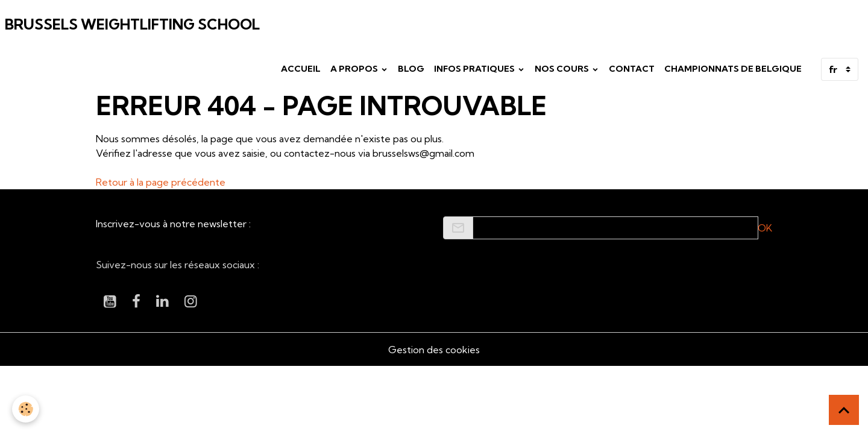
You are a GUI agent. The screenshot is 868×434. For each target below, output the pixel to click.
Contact (632, 69)
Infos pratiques (475, 69)
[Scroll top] (844, 410)
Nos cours (563, 69)
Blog (411, 69)
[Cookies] (26, 409)
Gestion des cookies (434, 350)
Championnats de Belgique (733, 69)
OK (765, 228)
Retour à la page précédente (161, 182)
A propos (355, 69)
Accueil (301, 69)
